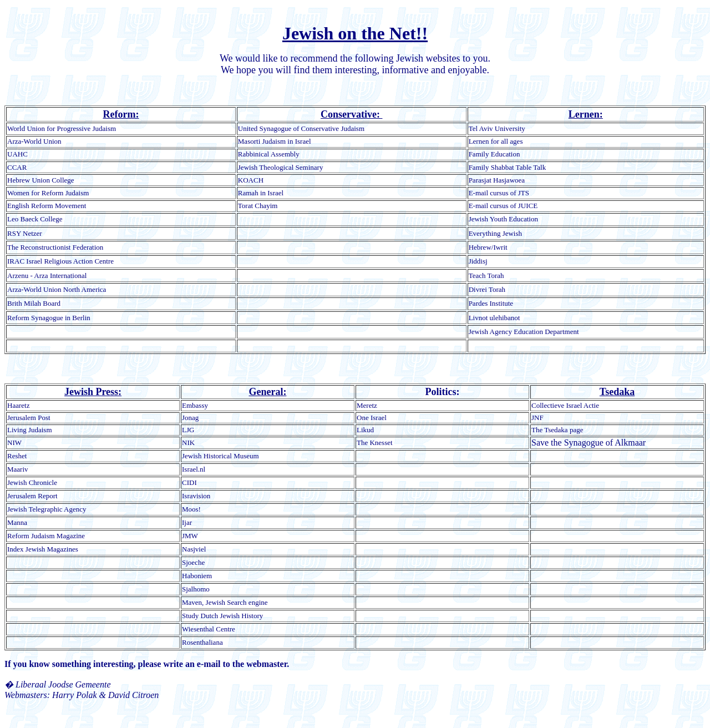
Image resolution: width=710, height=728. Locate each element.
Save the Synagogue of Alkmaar (589, 443)
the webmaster (260, 664)
